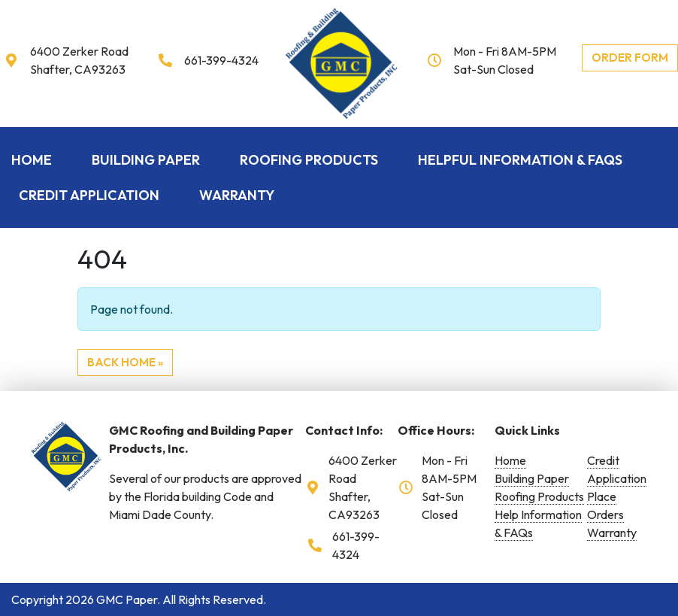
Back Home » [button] (125, 362)
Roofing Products (309, 160)
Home (32, 160)
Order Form (630, 58)
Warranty (237, 195)
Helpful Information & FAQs (520, 160)
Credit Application (89, 195)
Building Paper (146, 160)
